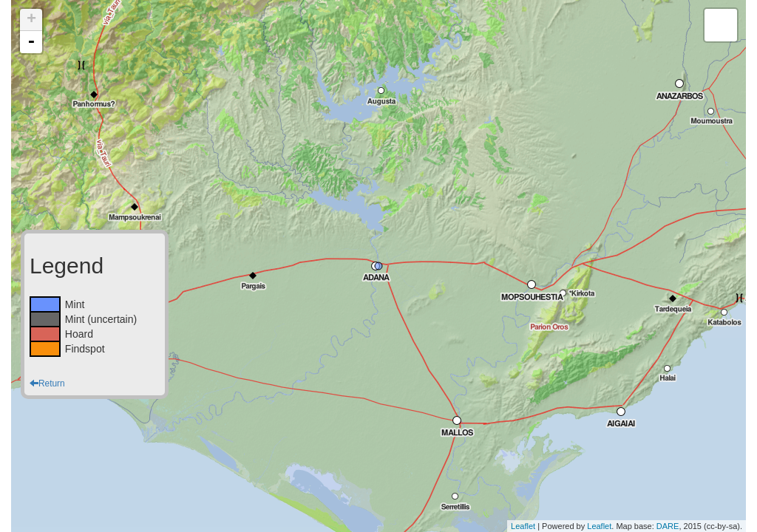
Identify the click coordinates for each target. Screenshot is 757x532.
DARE (668, 526)
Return (47, 383)
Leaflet (523, 526)
